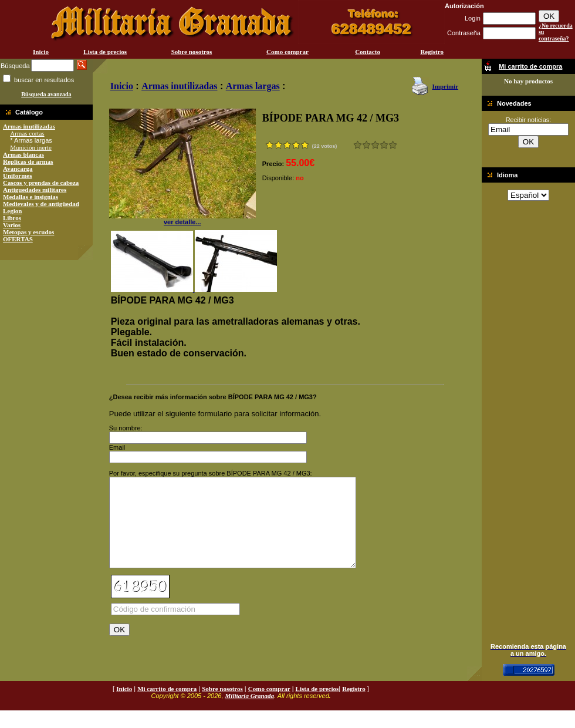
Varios (12, 225)
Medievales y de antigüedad (41, 204)
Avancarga (18, 168)
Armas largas (253, 86)
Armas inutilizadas (29, 126)
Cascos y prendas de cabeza (41, 183)
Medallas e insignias (31, 197)
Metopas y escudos (28, 232)
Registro (432, 52)
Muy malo (358, 145)
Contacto (368, 52)
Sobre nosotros (192, 52)
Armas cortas (27, 133)
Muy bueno (384, 145)
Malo (366, 145)
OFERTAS (18, 239)
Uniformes (18, 176)
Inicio (41, 52)
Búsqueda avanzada (46, 94)
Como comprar (287, 52)
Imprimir (445, 86)
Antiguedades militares (35, 190)
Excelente (393, 145)
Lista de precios (105, 52)
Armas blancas (23, 154)
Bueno (375, 145)
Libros (12, 218)
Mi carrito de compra (167, 706)
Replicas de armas (28, 161)
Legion (12, 211)
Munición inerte (31, 147)
